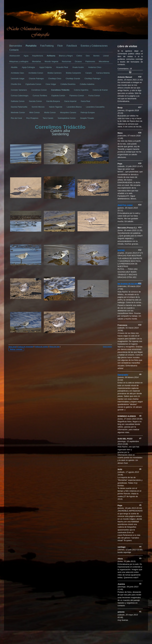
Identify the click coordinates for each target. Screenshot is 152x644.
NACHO (121, 250)
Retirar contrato (16, 349)
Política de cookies (41, 347)
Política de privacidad (25, 347)
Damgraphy (123, 375)
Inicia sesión (107, 347)
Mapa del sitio (54, 347)
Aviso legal (12, 347)
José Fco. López (125, 205)
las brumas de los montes (129, 284)
